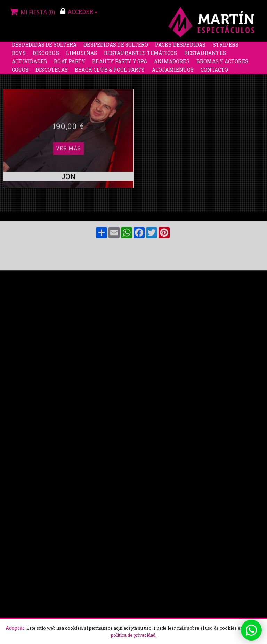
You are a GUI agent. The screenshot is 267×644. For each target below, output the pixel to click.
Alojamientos (173, 72)
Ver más (68, 90)
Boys (19, 56)
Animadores (172, 64)
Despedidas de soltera (44, 47)
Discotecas (52, 72)
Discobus (46, 56)
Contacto (215, 72)
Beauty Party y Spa (120, 64)
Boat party (70, 64)
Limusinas (82, 56)
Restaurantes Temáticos (140, 56)
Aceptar (15, 628)
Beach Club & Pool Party (110, 72)
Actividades (29, 64)
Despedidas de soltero (116, 47)
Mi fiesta (32, 12)
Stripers (226, 47)
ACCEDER (79, 11)
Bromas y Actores (222, 64)
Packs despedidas (180, 47)
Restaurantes (205, 56)
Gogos (20, 72)
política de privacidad (133, 635)
